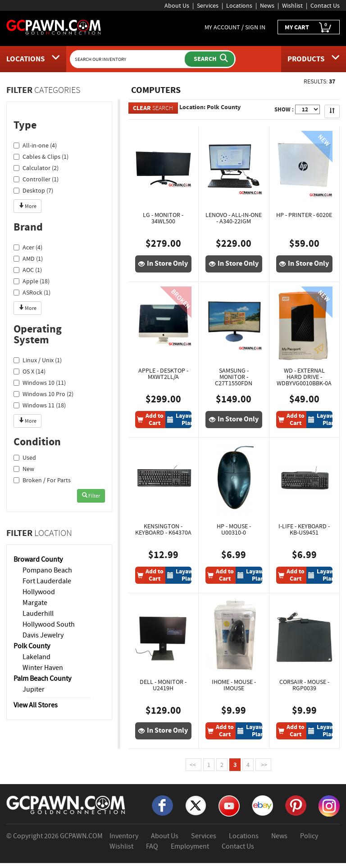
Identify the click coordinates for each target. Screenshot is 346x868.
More (27, 206)
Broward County (38, 559)
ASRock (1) (32, 292)
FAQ (152, 846)
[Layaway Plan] (183, 420)
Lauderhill (38, 614)
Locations (239, 5)
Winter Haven (43, 668)
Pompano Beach (47, 570)
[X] (196, 805)
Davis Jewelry (43, 635)
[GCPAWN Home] (66, 804)
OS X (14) (30, 371)
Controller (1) (36, 179)
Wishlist (292, 5)
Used (25, 457)
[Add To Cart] (150, 420)
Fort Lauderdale (47, 581)
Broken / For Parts (42, 480)
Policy (309, 836)
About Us (177, 5)
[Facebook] (162, 805)
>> (263, 765)
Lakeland (36, 657)
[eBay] (262, 805)
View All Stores (36, 705)
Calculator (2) (36, 168)
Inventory (124, 836)
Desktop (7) (33, 190)
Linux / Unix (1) (38, 360)
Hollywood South (49, 624)
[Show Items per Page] (307, 109)
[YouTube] (229, 805)
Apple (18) (32, 281)
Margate (35, 603)
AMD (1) (28, 259)
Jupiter (34, 689)
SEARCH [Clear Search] (153, 108)
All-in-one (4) (35, 145)
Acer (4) (28, 247)
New (24, 469)
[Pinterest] (296, 805)
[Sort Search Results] (332, 111)
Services (208, 5)
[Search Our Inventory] (128, 59)
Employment (190, 846)
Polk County (32, 646)
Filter (91, 496)
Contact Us (325, 5)
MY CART (309, 27)
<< (193, 765)
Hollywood (39, 592)
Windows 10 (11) (40, 383)
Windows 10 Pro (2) (43, 394)
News (267, 5)
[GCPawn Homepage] (54, 27)
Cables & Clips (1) (41, 157)
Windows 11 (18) (40, 405)
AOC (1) (28, 270)
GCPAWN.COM (81, 836)
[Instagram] (329, 805)
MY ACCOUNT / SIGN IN (235, 27)
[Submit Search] (209, 59)
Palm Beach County (42, 679)
